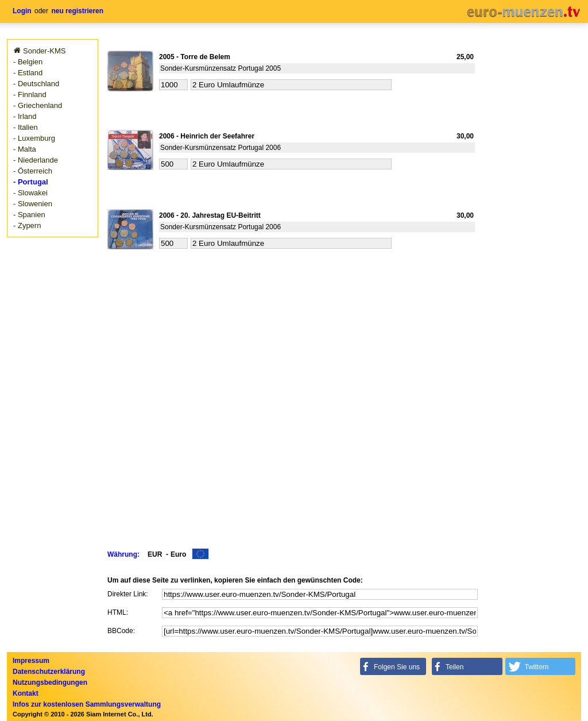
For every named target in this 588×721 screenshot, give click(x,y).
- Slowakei (30, 193)
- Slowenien (33, 204)
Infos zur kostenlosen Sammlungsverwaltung (87, 704)
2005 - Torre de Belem (195, 57)
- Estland (28, 73)
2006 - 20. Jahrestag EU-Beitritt (210, 215)
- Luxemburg (34, 138)
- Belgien (28, 62)
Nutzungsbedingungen (50, 683)
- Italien (26, 127)
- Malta (25, 149)
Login (22, 11)
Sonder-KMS (44, 51)
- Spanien (29, 215)
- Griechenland (38, 105)
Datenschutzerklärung (49, 672)
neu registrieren (77, 11)
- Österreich (33, 171)
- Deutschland (36, 84)
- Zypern (27, 225)
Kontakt (26, 693)
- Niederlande (36, 160)
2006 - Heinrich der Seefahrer (207, 136)
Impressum (31, 661)
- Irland (25, 116)
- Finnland (30, 95)
